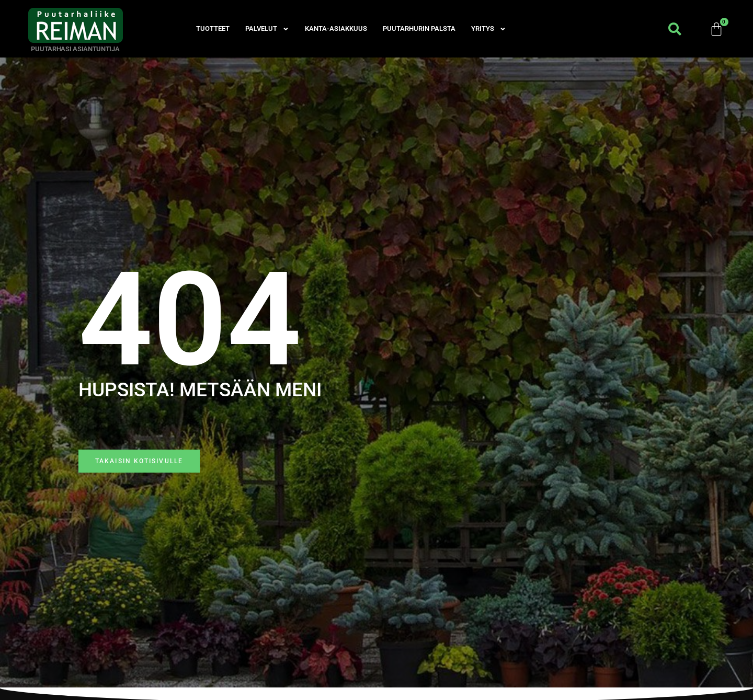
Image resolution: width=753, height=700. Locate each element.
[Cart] (717, 29)
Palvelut (267, 29)
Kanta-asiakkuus (336, 28)
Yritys (489, 29)
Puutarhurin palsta (419, 28)
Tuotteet (213, 28)
